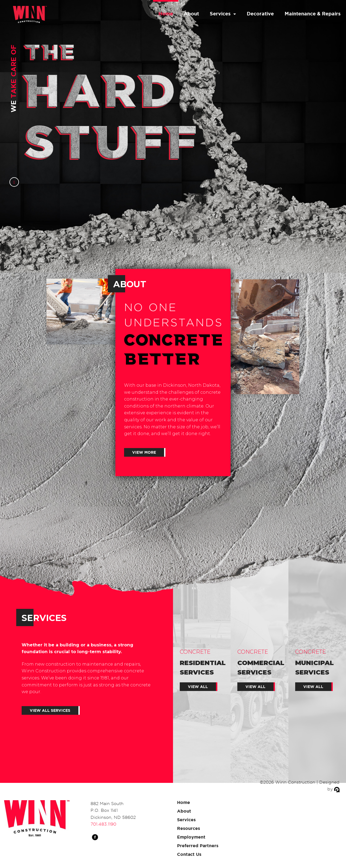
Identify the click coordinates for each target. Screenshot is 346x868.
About (191, 14)
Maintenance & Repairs (313, 14)
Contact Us (189, 854)
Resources (189, 828)
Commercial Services (261, 668)
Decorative (260, 14)
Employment (191, 837)
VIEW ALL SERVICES (50, 710)
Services (220, 14)
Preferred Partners (198, 846)
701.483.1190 (103, 824)
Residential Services (203, 668)
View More (144, 452)
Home (166, 14)
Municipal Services (317, 668)
